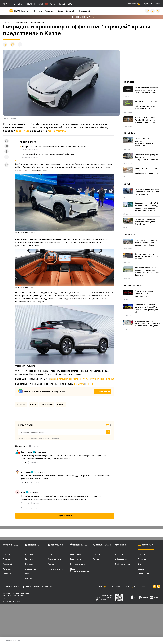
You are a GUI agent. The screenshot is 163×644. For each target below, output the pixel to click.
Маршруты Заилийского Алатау (80, 570)
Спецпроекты (144, 574)
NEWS (6, 4)
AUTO (52, 4)
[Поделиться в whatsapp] (6, 141)
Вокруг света (76, 559)
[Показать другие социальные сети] (6, 157)
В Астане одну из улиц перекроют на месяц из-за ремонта (146, 256)
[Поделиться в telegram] (6, 146)
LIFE (13, 4)
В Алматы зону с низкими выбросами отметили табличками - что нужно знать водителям (146, 105)
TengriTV (7, 574)
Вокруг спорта (54, 559)
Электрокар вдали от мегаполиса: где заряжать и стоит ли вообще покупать (147, 323)
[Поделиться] (20, 45)
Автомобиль (21, 405)
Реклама (158, 4)
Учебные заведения (124, 564)
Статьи (96, 559)
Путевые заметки (78, 564)
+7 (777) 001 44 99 (113, 587)
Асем (23, 492)
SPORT (21, 4)
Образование (121, 559)
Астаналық (26, 472)
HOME (41, 4)
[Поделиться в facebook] (6, 151)
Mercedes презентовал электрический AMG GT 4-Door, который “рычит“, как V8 (146, 308)
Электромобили (86, 11)
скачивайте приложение (103, 599)
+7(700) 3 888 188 (140, 587)
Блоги (140, 564)
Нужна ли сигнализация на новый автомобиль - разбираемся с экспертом (147, 171)
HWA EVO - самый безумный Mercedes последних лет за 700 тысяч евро (147, 192)
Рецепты (29, 579)
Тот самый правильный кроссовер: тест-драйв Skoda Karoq (145, 222)
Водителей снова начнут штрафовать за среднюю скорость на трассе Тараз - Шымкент (147, 271)
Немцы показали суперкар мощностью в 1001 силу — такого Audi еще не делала (147, 90)
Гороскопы (30, 574)
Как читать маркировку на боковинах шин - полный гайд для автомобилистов (146, 157)
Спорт (51, 554)
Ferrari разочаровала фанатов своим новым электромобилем (144, 293)
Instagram (79, 384)
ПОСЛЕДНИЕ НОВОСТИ (12, 640)
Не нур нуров (26, 452)
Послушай (7, 564)
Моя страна (76, 554)
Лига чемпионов (55, 569)
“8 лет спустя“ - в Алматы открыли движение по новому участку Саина (146, 243)
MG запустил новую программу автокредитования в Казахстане (144, 142)
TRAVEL (62, 4)
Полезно (29, 564)
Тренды (51, 564)
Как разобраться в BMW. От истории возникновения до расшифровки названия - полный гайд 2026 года (147, 207)
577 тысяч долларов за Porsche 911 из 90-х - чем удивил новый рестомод (146, 120)
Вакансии (38, 587)
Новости (38, 11)
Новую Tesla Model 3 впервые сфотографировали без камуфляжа (54, 146)
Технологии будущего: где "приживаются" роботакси (49, 154)
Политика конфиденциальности (14, 595)
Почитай (7, 559)
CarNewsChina (57, 131)
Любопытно (31, 569)
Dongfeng (61, 405)
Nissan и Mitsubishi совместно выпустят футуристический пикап (82, 379)
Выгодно (29, 559)
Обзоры (60, 11)
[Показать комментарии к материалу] (6, 165)
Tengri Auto (23, 131)
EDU (70, 4)
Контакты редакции (139, 4)
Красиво (29, 554)
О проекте (7, 587)
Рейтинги (7, 569)
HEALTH (31, 4)
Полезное (49, 11)
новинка (33, 405)
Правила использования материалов (16, 593)
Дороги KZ (71, 11)
